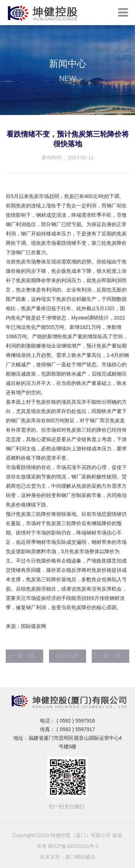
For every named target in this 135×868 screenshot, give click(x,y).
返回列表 (67, 656)
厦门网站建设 (80, 857)
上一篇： (24, 656)
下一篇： (111, 656)
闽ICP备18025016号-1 (73, 846)
